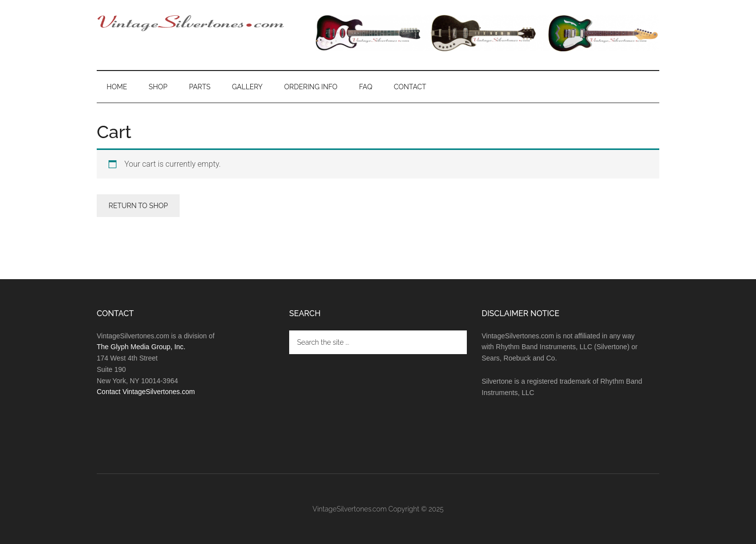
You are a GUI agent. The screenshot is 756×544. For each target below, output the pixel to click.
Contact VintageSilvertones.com (146, 392)
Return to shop (138, 206)
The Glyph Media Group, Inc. (141, 347)
